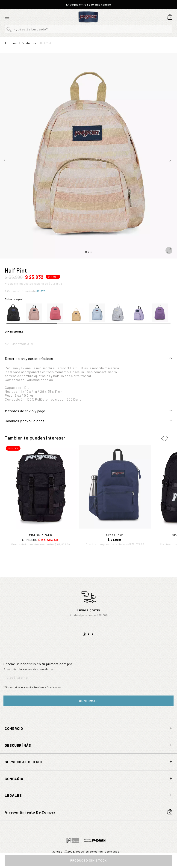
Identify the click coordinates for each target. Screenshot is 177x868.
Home (13, 43)
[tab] (88, 359)
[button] (88, 29)
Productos (29, 43)
